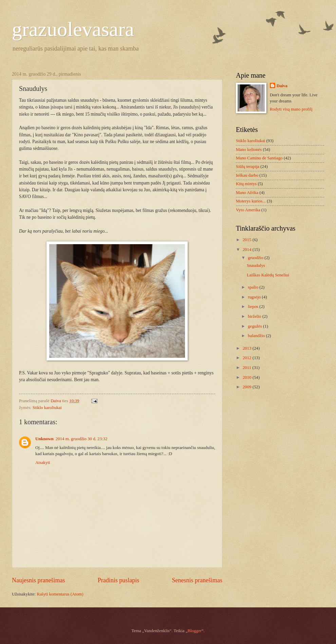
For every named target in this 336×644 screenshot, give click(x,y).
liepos (254, 307)
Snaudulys (256, 266)
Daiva (282, 86)
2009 (248, 387)
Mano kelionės (249, 150)
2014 (248, 250)
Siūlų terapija (248, 167)
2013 (248, 348)
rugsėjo (255, 297)
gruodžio (256, 258)
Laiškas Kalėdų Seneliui (268, 275)
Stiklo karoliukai (47, 408)
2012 (248, 358)
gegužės (255, 326)
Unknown (44, 439)
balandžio (257, 336)
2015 (248, 240)
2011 (248, 368)
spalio (254, 287)
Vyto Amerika (248, 210)
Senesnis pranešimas (197, 580)
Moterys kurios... (251, 201)
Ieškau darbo (247, 175)
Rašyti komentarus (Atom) (60, 594)
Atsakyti (43, 463)
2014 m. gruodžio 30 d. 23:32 (82, 439)
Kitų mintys (246, 184)
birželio (255, 316)
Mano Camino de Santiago (259, 158)
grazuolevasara (73, 29)
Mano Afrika (247, 193)
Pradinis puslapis (119, 580)
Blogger (194, 631)
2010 (248, 377)
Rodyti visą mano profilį (291, 109)
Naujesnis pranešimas (39, 580)
